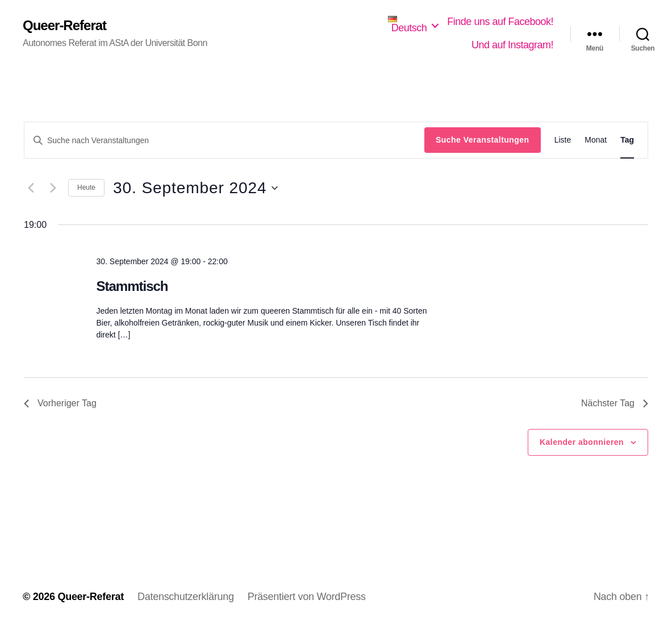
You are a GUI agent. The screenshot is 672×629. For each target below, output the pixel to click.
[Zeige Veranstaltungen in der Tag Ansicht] (627, 140)
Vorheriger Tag (60, 403)
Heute (86, 188)
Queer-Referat (64, 26)
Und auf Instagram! (512, 45)
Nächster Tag (615, 403)
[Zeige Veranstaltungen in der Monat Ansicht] (596, 140)
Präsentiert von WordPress (307, 597)
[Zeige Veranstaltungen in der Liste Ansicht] (563, 140)
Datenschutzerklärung (186, 597)
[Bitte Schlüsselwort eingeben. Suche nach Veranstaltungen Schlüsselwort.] (224, 140)
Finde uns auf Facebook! (500, 22)
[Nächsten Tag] (53, 188)
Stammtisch (132, 286)
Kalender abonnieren (582, 442)
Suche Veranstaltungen (483, 140)
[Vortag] (31, 188)
